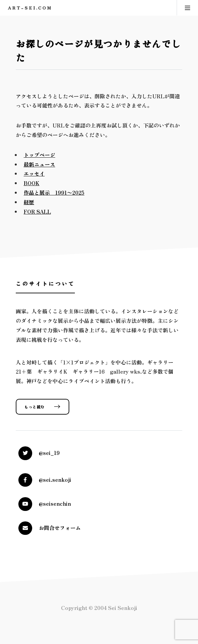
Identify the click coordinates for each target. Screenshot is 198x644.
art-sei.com (30, 8)
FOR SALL (37, 211)
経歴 (29, 202)
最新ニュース (39, 164)
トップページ (39, 155)
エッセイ (34, 173)
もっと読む (35, 407)
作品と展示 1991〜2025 (54, 192)
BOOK (32, 183)
